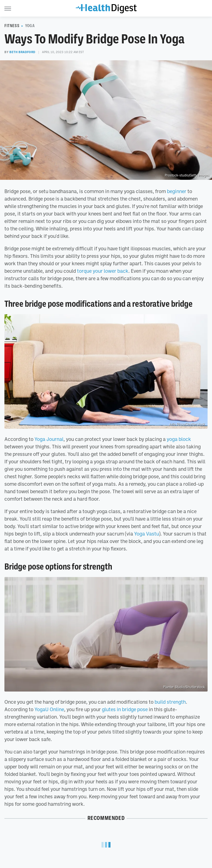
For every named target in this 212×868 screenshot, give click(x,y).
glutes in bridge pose (125, 709)
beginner (177, 191)
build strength (170, 702)
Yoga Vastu (147, 534)
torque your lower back (103, 271)
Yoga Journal (49, 439)
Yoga (30, 26)
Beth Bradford (22, 52)
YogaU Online (49, 709)
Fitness (12, 26)
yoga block (179, 439)
